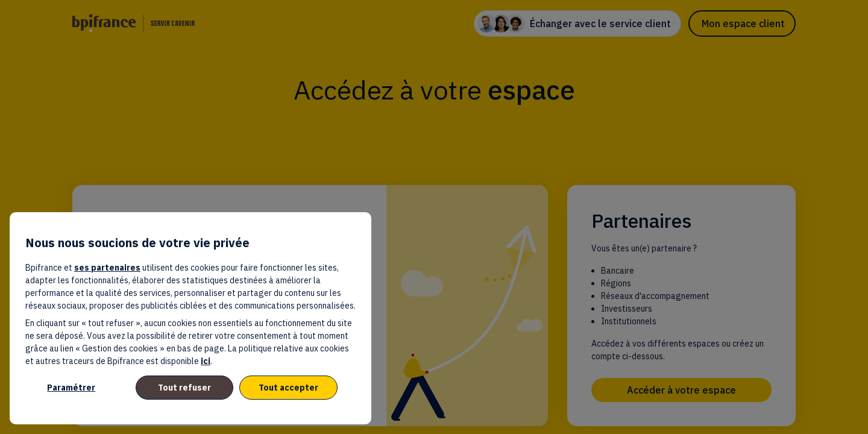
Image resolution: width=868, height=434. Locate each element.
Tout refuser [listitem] (184, 388)
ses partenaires (107, 268)
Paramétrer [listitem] (71, 388)
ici (206, 361)
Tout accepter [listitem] (288, 388)
